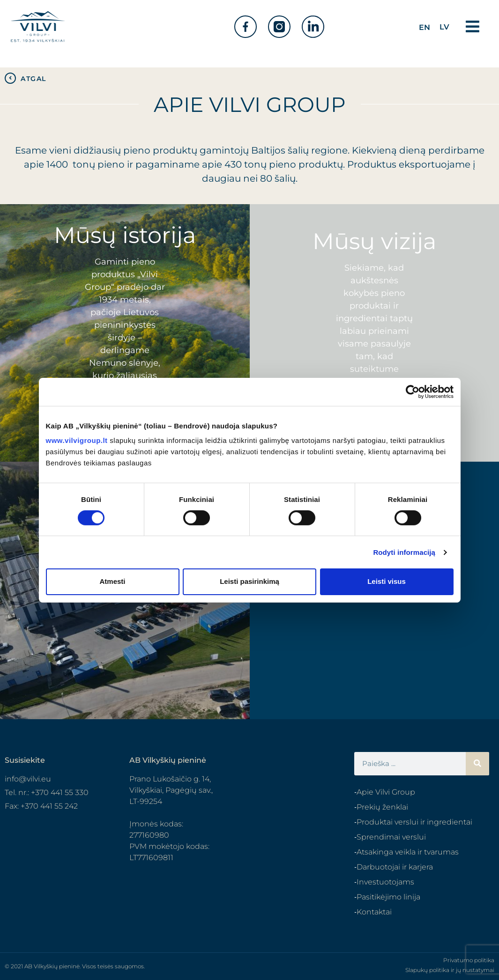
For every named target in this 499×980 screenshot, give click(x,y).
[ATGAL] (10, 78)
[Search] (477, 764)
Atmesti (112, 581)
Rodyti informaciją (404, 552)
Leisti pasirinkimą (249, 581)
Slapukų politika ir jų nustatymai (450, 970)
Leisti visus (387, 581)
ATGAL (34, 79)
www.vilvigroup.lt (77, 440)
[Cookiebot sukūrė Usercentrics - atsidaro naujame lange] (413, 391)
